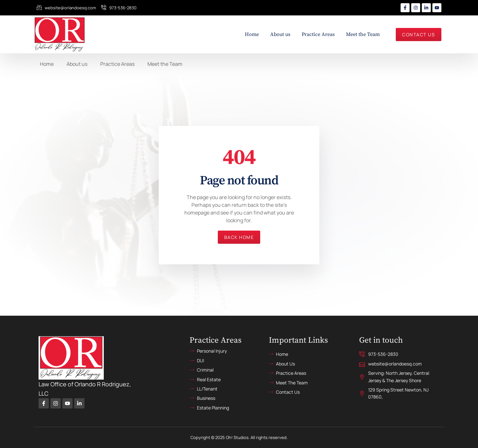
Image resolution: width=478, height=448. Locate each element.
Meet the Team (363, 34)
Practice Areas (318, 34)
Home (252, 34)
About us (280, 34)
